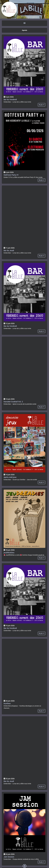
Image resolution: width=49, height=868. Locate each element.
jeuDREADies (9, 553)
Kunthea (7, 703)
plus (42, 105)
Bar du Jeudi (9, 250)
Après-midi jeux (10, 477)
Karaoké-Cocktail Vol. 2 (13, 402)
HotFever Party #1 (11, 175)
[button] (24, 23)
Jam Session (9, 857)
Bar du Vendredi (10, 100)
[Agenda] (24, 66)
